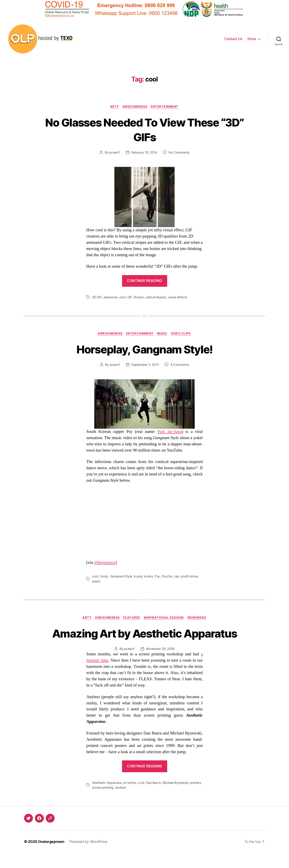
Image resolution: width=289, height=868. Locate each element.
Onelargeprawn (52, 857)
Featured (132, 618)
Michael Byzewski (177, 798)
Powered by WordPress (89, 857)
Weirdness (199, 618)
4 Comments (181, 365)
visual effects (178, 298)
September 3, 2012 (145, 365)
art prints (131, 798)
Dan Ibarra (155, 798)
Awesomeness (135, 107)
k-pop (138, 577)
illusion (139, 298)
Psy (157, 577)
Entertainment (166, 107)
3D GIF (97, 298)
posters (98, 803)
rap (176, 577)
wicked (134, 803)
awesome (110, 298)
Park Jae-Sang (170, 432)
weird (96, 582)
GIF (130, 298)
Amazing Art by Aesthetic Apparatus (144, 641)
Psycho (167, 577)
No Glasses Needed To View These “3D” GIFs (144, 130)
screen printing (116, 803)
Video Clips (183, 334)
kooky (149, 577)
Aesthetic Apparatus (107, 798)
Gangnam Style (121, 577)
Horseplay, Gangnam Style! (144, 349)
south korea (189, 577)
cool (122, 298)
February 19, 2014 (144, 153)
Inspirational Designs (165, 618)
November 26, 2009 (160, 664)
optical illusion (156, 298)
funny (104, 577)
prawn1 (114, 153)
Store (252, 39)
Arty (114, 107)
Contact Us (233, 39)
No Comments (180, 153)
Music (163, 334)
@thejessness (105, 563)
